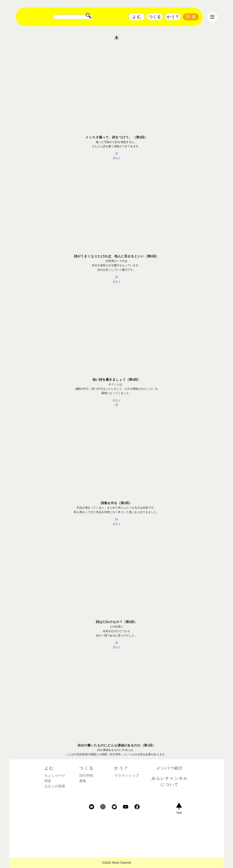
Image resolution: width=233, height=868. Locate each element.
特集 (192, 17)
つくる (155, 17)
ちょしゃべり (55, 775)
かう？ (173, 17)
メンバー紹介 (170, 768)
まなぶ (117, 158)
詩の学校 (86, 775)
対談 (48, 781)
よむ (137, 17)
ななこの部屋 (55, 786)
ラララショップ (127, 775)
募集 (83, 781)
